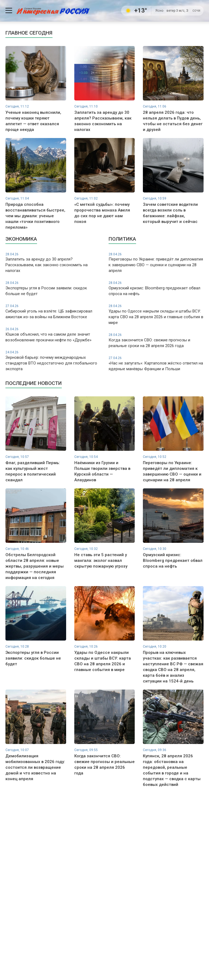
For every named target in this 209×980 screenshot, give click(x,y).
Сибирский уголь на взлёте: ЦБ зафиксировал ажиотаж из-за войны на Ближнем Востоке (53, 312)
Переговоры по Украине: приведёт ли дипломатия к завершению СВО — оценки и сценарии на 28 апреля (156, 263)
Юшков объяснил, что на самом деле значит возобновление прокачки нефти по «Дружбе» (53, 335)
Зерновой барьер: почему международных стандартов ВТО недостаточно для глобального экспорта (53, 361)
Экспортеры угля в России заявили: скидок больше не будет (53, 288)
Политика (122, 239)
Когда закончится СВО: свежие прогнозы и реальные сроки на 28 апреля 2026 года (156, 340)
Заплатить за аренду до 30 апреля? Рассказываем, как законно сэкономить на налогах (53, 263)
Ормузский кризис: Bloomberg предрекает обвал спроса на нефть (156, 288)
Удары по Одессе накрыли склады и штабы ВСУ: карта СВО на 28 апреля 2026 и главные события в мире (156, 314)
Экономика (21, 239)
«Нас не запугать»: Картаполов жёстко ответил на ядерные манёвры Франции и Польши (156, 364)
